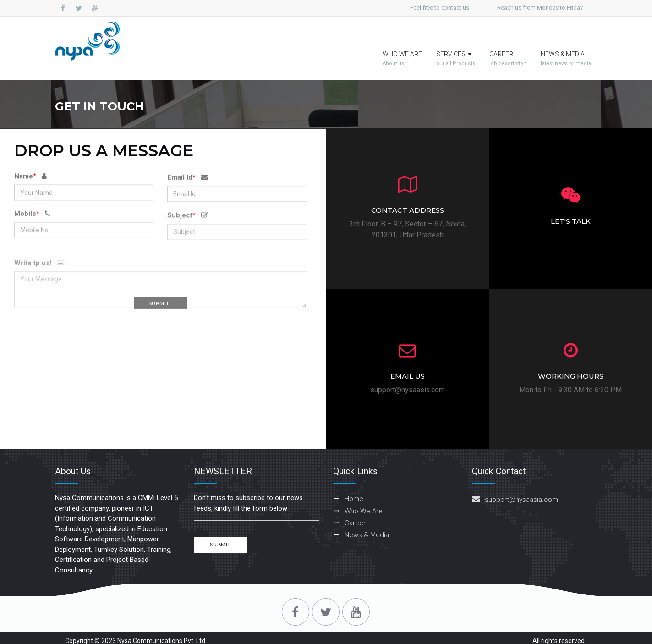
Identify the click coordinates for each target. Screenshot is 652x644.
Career (508, 41)
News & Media (566, 41)
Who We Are (364, 493)
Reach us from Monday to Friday (540, 8)
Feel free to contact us (440, 8)
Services (456, 41)
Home (354, 480)
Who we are (403, 41)
